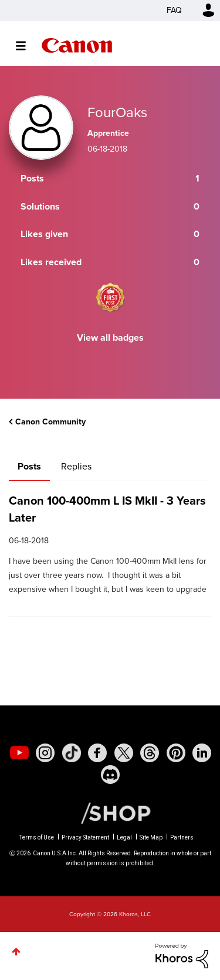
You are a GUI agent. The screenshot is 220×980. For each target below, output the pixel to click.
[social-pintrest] (176, 753)
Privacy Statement (85, 837)
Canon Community (77, 45)
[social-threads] (150, 753)
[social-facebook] (97, 753)
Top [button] (16, 952)
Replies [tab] (76, 466)
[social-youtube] (19, 753)
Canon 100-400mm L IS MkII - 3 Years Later (107, 509)
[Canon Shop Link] (110, 813)
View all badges (110, 337)
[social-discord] (110, 775)
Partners (182, 837)
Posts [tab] (29, 466)
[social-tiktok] (72, 753)
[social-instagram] (45, 753)
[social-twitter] (124, 753)
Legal (124, 837)
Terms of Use (37, 837)
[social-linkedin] (202, 753)
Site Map (151, 837)
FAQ (174, 10)
